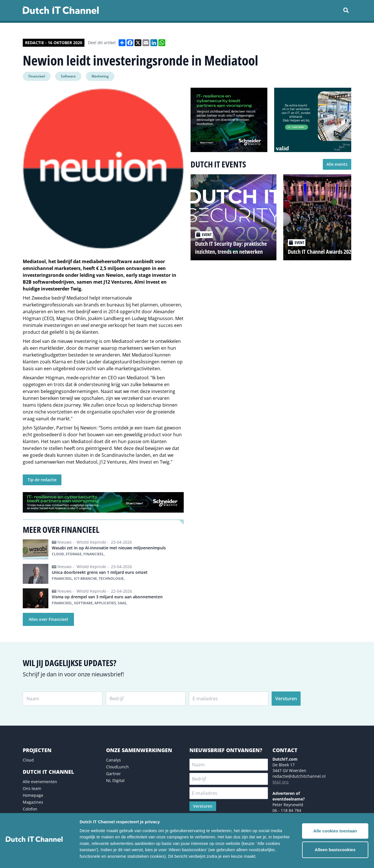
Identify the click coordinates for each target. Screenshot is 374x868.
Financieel (37, 76)
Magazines (33, 802)
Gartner (113, 774)
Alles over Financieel (48, 619)
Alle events (337, 164)
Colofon (30, 809)
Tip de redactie (42, 480)
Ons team (32, 788)
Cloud (28, 760)
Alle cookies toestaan (335, 831)
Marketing (100, 76)
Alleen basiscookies (335, 850)
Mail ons (281, 782)
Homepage (33, 795)
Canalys (113, 760)
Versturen (286, 699)
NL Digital (115, 780)
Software (68, 76)
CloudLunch (117, 767)
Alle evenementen (40, 782)
